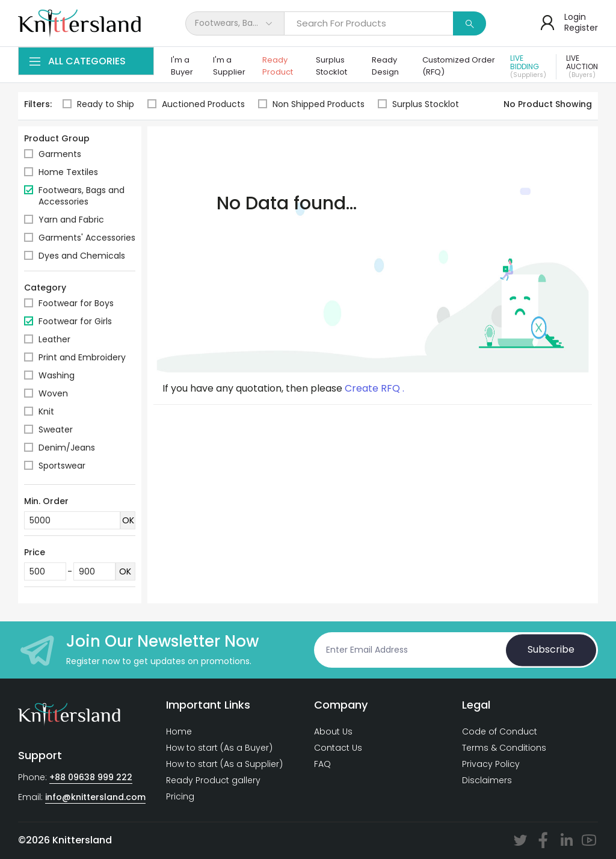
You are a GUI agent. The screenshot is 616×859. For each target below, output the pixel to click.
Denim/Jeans (67, 448)
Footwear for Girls (75, 321)
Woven (53, 393)
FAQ (322, 764)
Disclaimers (487, 780)
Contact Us (338, 748)
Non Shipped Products (311, 104)
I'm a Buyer (182, 66)
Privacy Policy (491, 764)
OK (128, 520)
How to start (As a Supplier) (224, 764)
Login (575, 17)
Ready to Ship (98, 104)
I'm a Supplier (229, 66)
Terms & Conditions (504, 748)
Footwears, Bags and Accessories (82, 196)
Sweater (56, 429)
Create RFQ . (374, 389)
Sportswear (62, 466)
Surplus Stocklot (331, 66)
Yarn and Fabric (71, 220)
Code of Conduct (500, 731)
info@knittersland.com (95, 797)
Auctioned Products (196, 104)
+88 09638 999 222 (91, 777)
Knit (46, 411)
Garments (60, 154)
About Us (333, 731)
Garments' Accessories (87, 238)
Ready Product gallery (213, 780)
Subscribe (551, 650)
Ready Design (385, 66)
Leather (54, 339)
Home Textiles (68, 172)
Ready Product (278, 66)
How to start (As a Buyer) (219, 748)
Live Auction (582, 67)
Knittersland (82, 840)
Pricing (180, 796)
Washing (57, 375)
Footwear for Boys (76, 303)
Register (581, 28)
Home (179, 731)
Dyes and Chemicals (82, 256)
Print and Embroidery (82, 357)
